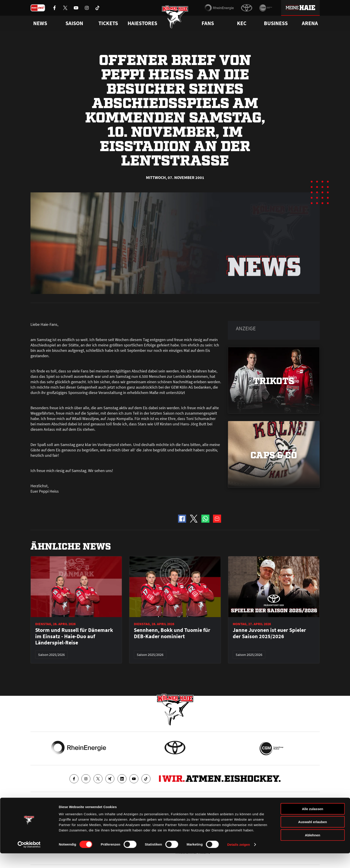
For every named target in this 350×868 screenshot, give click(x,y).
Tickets (108, 23)
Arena (310, 23)
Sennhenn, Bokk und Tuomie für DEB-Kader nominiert (172, 633)
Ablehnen (313, 850)
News (35, 811)
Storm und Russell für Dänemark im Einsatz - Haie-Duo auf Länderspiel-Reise (74, 636)
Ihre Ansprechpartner (264, 811)
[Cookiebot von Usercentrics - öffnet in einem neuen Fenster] (29, 859)
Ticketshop (111, 811)
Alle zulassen (312, 823)
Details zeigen (238, 859)
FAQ (178, 811)
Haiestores (142, 23)
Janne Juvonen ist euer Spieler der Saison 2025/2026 (269, 633)
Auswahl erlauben (313, 836)
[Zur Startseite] (175, 18)
